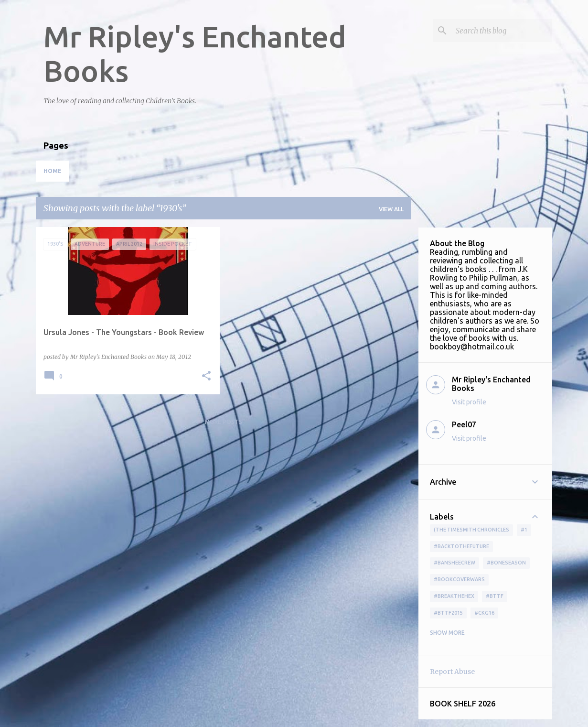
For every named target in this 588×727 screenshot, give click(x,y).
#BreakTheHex (454, 596)
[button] (206, 376)
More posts (224, 422)
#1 (524, 530)
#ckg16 (484, 613)
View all (391, 209)
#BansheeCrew (454, 563)
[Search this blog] (502, 31)
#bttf (495, 596)
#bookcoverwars (459, 579)
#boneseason (506, 563)
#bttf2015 (448, 613)
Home (53, 171)
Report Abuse (452, 672)
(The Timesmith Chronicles (471, 530)
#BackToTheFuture (461, 546)
